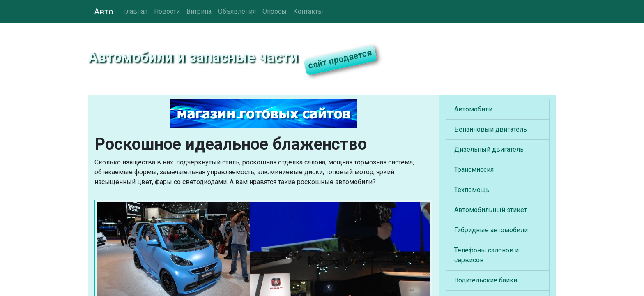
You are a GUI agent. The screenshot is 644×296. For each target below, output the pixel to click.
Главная (135, 11)
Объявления (237, 11)
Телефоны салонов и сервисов (486, 255)
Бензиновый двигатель (491, 129)
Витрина (199, 11)
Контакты (308, 11)
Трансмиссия (474, 170)
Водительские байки (486, 280)
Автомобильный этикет (491, 210)
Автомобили (473, 109)
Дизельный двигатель (489, 149)
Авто (104, 12)
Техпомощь (472, 190)
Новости (167, 11)
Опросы (275, 11)
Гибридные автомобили (491, 230)
